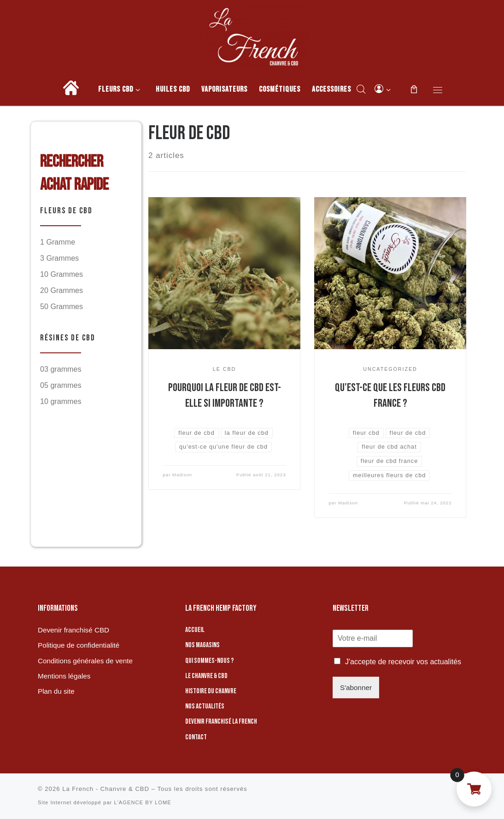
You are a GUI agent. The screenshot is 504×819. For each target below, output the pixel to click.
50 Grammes (62, 306)
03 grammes (61, 369)
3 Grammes (59, 258)
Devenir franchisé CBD (73, 630)
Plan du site (56, 691)
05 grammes (61, 385)
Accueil (195, 630)
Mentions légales (64, 676)
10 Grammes (62, 274)
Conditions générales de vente (85, 661)
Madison (182, 475)
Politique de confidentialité (79, 645)
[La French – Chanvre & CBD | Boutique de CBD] (252, 35)
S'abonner (356, 687)
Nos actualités (205, 706)
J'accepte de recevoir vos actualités (403, 662)
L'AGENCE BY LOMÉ (142, 802)
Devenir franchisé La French (221, 722)
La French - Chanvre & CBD (106, 789)
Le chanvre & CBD (206, 676)
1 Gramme (58, 242)
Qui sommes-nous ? (210, 661)
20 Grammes (62, 290)
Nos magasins (202, 645)
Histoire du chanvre (211, 691)
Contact (196, 737)
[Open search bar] (361, 89)
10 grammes (61, 401)
